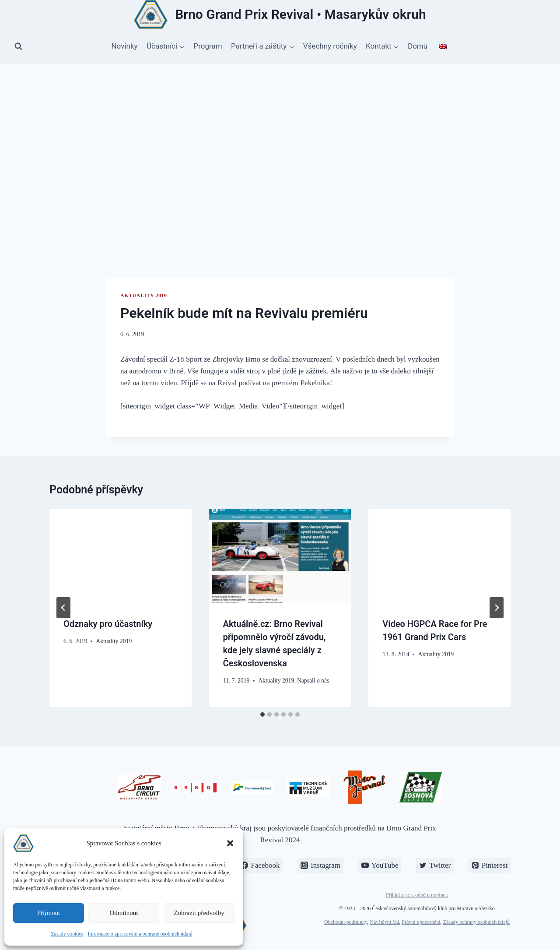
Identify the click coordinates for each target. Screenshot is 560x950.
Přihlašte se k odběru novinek (417, 895)
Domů (418, 46)
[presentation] (121, 556)
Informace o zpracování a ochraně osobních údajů (140, 934)
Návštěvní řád (384, 922)
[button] (230, 843)
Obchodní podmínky (346, 922)
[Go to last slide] (63, 608)
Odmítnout (124, 913)
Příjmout (49, 913)
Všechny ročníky (330, 46)
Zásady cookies (67, 934)
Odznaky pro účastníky (108, 624)
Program (208, 46)
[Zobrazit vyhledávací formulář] (18, 46)
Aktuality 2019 (144, 296)
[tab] (262, 714)
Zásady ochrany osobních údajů (476, 922)
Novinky (124, 46)
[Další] (497, 608)
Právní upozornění (421, 922)
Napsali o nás (313, 681)
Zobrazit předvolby (199, 913)
